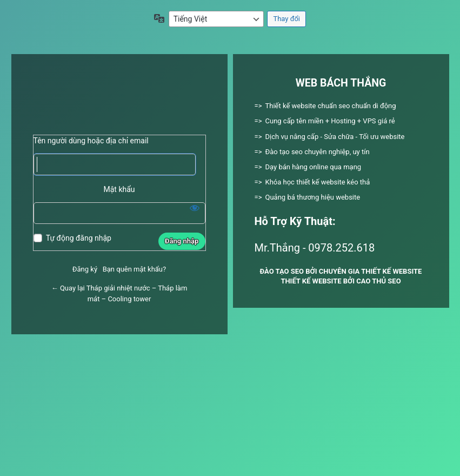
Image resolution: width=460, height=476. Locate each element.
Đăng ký (85, 269)
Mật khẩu (119, 189)
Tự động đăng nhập (79, 238)
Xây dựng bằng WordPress (119, 98)
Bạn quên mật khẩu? (135, 269)
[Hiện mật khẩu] (195, 208)
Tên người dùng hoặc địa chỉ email (91, 141)
